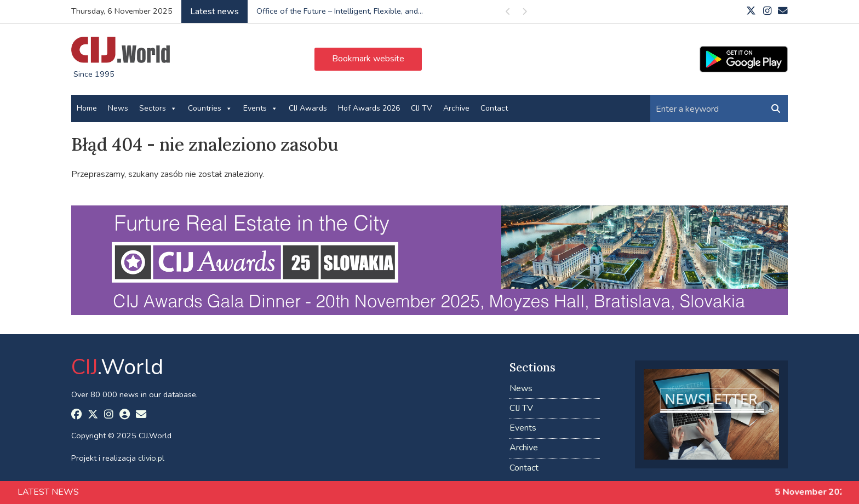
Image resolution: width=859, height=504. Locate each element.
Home (87, 108)
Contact (494, 108)
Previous (508, 13)
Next (525, 13)
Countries (210, 108)
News (118, 108)
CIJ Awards (308, 108)
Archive (456, 108)
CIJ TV (422, 108)
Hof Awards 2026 (369, 108)
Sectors (158, 108)
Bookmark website (368, 59)
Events (260, 108)
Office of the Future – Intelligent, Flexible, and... (340, 11)
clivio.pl (151, 458)
